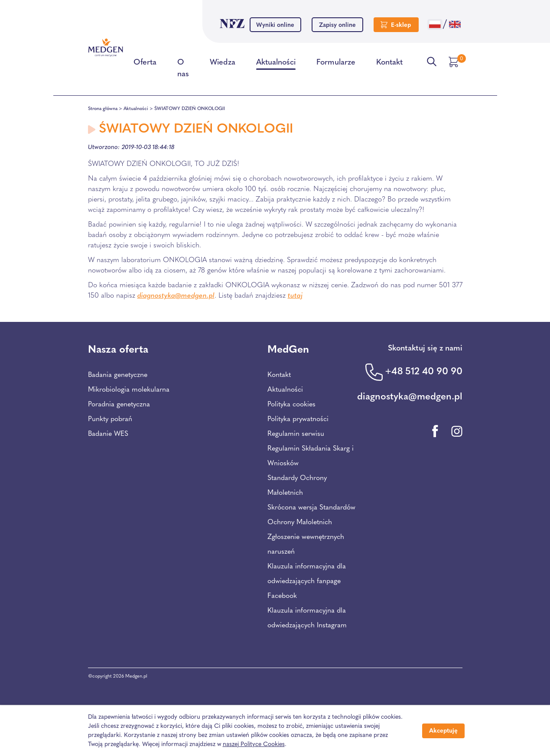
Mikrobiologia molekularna (129, 390)
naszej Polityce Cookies (254, 745)
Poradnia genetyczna (119, 405)
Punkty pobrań (110, 419)
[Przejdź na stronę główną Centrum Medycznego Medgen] (106, 47)
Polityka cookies (291, 405)
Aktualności (276, 64)
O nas (183, 70)
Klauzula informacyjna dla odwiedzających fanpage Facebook (307, 581)
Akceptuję (443, 731)
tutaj (295, 296)
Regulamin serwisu (296, 434)
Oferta (145, 64)
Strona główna (103, 109)
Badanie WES (108, 434)
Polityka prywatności (298, 419)
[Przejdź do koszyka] (455, 62)
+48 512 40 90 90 (424, 372)
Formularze (336, 64)
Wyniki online (275, 25)
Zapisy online (337, 25)
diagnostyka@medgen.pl (176, 296)
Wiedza (223, 64)
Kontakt (389, 64)
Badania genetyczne (118, 375)
